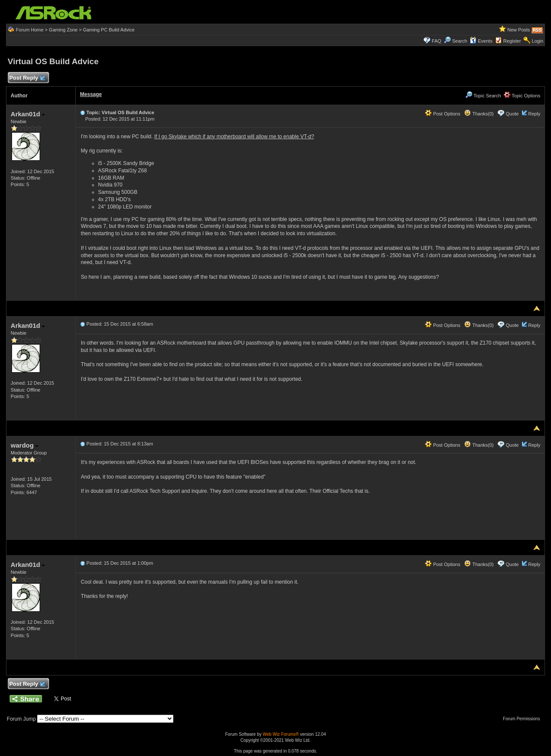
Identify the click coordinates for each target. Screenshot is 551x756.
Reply (534, 114)
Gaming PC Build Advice (109, 30)
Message (91, 94)
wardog (25, 445)
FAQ (436, 41)
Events (481, 41)
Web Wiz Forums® (281, 734)
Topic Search (483, 96)
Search (460, 41)
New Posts (519, 30)
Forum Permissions (523, 719)
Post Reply (27, 78)
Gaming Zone (63, 30)
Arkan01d (28, 114)
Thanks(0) (479, 114)
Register (512, 41)
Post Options (443, 114)
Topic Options (522, 96)
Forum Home (30, 30)
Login (537, 41)
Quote (512, 114)
